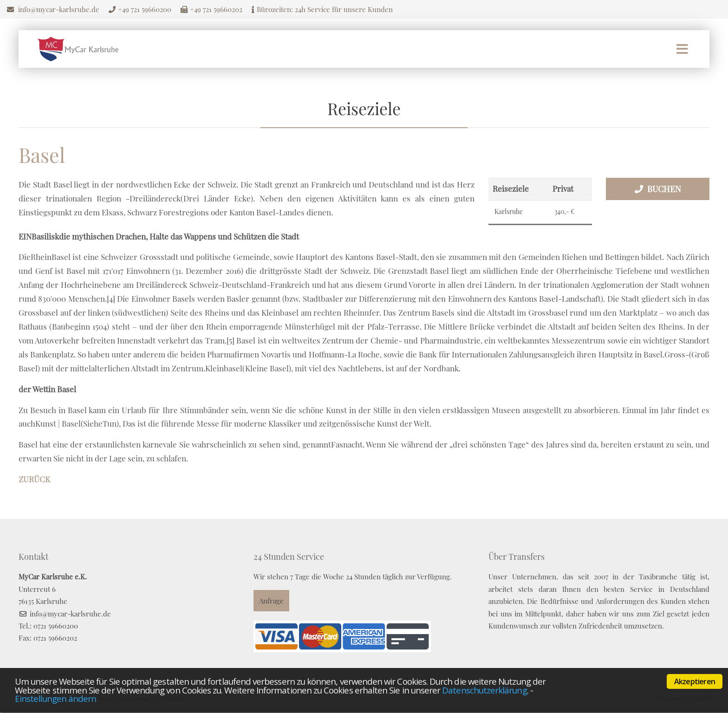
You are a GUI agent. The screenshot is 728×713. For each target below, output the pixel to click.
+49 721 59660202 (216, 9)
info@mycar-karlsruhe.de (59, 9)
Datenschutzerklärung (484, 690)
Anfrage (271, 601)
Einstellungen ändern (55, 698)
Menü (682, 49)
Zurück (34, 479)
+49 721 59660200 (145, 9)
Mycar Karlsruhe (78, 49)
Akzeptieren (695, 681)
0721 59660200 (56, 626)
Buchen (664, 189)
